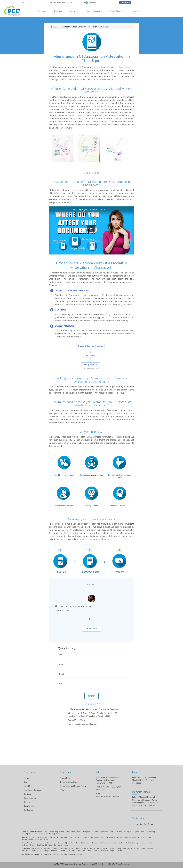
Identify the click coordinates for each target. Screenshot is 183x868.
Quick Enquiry (125, 2)
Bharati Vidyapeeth (60, 854)
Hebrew (90, 851)
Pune (134, 777)
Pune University (46, 854)
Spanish (47, 849)
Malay (120, 851)
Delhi (112, 832)
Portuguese (121, 849)
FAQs (62, 790)
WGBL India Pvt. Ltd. (101, 864)
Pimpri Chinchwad (50, 832)
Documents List (30, 798)
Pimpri (141, 777)
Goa (30, 834)
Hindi (99, 849)
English (113, 851)
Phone (61, 674)
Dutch (34, 851)
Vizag (42, 834)
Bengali (47, 851)
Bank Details (29, 806)
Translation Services (32, 790)
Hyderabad (104, 832)
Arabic (71, 849)
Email (60, 654)
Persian (62, 851)
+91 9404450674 (110, 787)
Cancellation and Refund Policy (73, 786)
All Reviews (91, 629)
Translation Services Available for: (34, 843)
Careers (27, 802)
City (60, 684)
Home (26, 778)
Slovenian (105, 851)
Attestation (58, 11)
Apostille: (25, 837)
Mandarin (82, 851)
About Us (28, 786)
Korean (93, 849)
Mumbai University (76, 854)
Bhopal (24, 834)
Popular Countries (118, 11)
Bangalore (87, 832)
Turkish (112, 849)
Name (61, 664)
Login (23, 2)
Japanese (63, 849)
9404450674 (90, 3)
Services (42, 11)
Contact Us (136, 11)
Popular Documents (95, 11)
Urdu (69, 851)
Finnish (97, 851)
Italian (105, 849)
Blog (25, 782)
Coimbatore (50, 834)
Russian (85, 849)
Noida (58, 834)
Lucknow (25, 845)
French (78, 849)
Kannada (54, 851)
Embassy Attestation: (30, 832)
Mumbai (61, 832)
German (39, 849)
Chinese (55, 849)
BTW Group (116, 864)
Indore (79, 832)
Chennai (96, 832)
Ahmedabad (150, 777)
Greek (74, 851)
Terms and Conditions (69, 782)
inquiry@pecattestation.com (62, 2)
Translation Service (29, 849)
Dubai (35, 834)
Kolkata (118, 832)
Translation (75, 11)
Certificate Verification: (31, 854)
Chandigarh (118, 837)
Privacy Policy (66, 778)
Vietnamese (26, 851)
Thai (40, 851)
